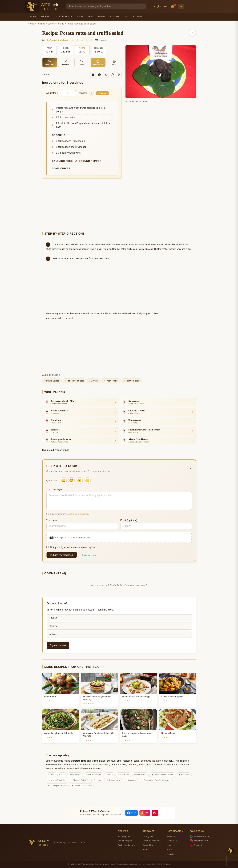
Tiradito (53, 618)
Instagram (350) (199, 841)
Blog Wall (139, 17)
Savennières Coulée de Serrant (157, 780)
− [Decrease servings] (60, 93)
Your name (52, 520)
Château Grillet (118, 765)
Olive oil (94, 381)
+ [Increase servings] (74, 93)
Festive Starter (132, 381)
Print (114, 62)
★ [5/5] (91, 40)
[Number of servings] (67, 93)
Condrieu (132, 765)
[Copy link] (119, 75)
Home (33, 17)
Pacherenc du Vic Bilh (67, 765)
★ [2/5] (77, 40)
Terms (170, 850)
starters (160, 761)
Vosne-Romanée (101, 765)
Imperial (102, 93)
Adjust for (51, 93)
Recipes (45, 17)
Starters (52, 24)
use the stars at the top (78, 514)
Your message (54, 489)
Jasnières (158, 765)
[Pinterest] (99, 75)
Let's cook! (50, 62)
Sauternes (85, 765)
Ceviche (54, 626)
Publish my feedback (62, 555)
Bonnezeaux (145, 765)
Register (171, 854)
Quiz (126, 17)
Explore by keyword (127, 845)
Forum (102, 17)
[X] (106, 75)
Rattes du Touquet (74, 381)
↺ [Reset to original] (91, 93)
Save (82, 62)
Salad (61, 24)
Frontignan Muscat (65, 768)
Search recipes (125, 841)
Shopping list (98, 62)
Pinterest (196, 845)
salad (137, 761)
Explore (115, 17)
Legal (169, 845)
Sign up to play (58, 645)
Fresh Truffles (111, 381)
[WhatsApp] (112, 75)
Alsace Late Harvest (90, 768)
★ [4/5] (87, 40)
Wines (80, 17)
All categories (124, 836)
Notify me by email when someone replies (71, 547)
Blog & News (148, 845)
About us (171, 836)
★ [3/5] (82, 40)
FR (181, 6)
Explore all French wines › (56, 450)
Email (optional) (129, 520)
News (91, 17)
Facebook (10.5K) (200, 836)
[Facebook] (93, 75)
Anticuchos (55, 634)
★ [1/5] (73, 40)
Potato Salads (52, 381)
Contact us (172, 841)
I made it (66, 62)
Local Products (63, 17)
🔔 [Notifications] (173, 6)
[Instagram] (145, 813)
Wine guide (148, 836)
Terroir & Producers (151, 841)
